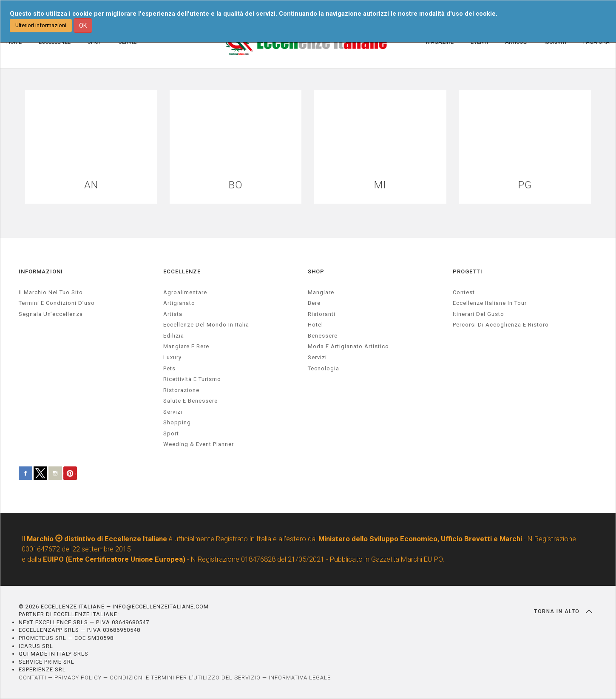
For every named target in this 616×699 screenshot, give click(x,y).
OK (83, 26)
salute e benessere (190, 401)
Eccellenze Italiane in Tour (490, 303)
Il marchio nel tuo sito (51, 292)
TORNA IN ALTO (563, 611)
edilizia (174, 336)
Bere (314, 303)
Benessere (323, 336)
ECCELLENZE (182, 271)
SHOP (316, 271)
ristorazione (181, 390)
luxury (172, 357)
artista (173, 314)
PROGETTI (468, 271)
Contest (464, 292)
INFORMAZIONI (41, 271)
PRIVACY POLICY (78, 678)
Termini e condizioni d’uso (57, 303)
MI (380, 185)
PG (525, 185)
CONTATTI (33, 678)
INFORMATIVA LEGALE (300, 678)
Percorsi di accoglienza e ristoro (501, 325)
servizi (173, 412)
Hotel (315, 325)
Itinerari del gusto (478, 314)
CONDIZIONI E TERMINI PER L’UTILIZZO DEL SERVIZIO (185, 678)
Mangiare (321, 292)
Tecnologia (324, 368)
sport (171, 433)
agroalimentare (185, 292)
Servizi (317, 357)
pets (169, 368)
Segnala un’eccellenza (51, 314)
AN (91, 185)
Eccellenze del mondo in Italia (206, 325)
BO (236, 185)
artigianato (179, 303)
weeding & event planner (199, 444)
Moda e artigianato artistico (348, 346)
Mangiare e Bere (186, 346)
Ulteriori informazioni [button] (41, 25)
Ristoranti (322, 314)
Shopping (177, 422)
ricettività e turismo (192, 379)
